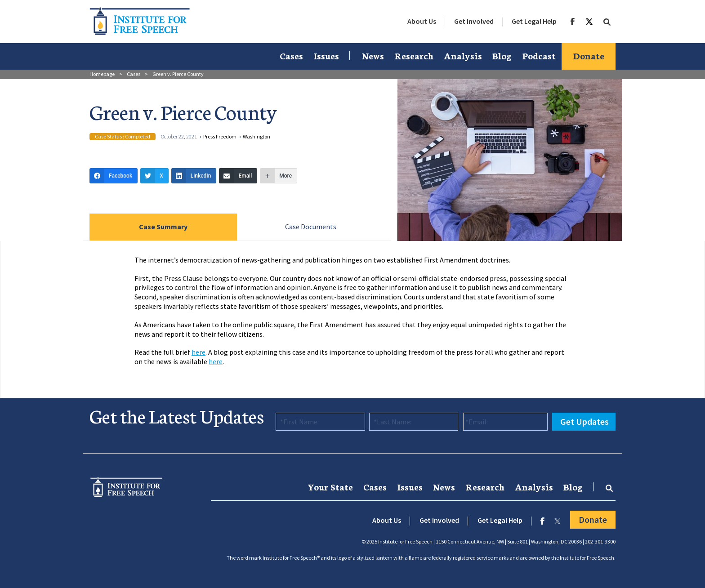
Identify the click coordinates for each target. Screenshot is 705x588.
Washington (257, 136)
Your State (330, 486)
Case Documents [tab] (311, 227)
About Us (422, 21)
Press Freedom (220, 136)
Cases (291, 55)
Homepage (102, 74)
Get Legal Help (534, 21)
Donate (589, 55)
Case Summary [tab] (163, 227)
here (199, 352)
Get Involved (474, 21)
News (373, 55)
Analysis (463, 55)
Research (414, 55)
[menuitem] (422, 22)
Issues (326, 55)
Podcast (539, 55)
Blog (502, 55)
